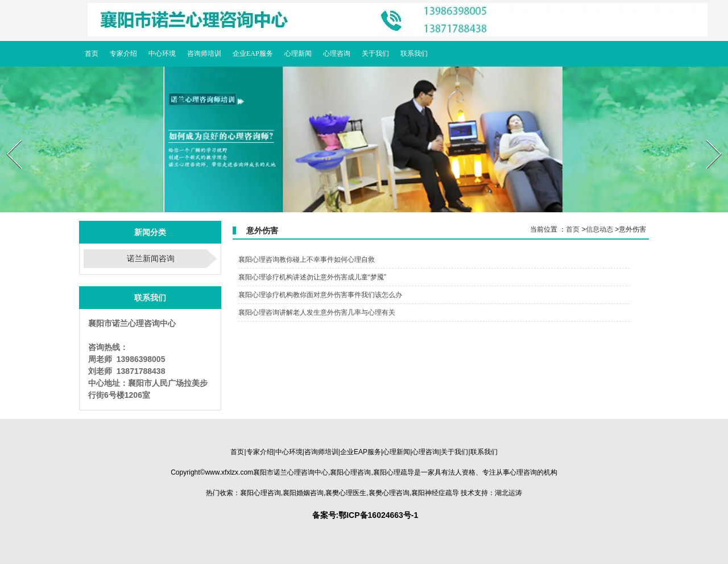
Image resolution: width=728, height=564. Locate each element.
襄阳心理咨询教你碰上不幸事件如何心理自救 (307, 260)
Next (707, 136)
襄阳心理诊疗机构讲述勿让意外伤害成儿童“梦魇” (312, 277)
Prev (7, 136)
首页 (573, 229)
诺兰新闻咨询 (151, 258)
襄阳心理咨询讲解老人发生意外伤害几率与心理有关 (317, 312)
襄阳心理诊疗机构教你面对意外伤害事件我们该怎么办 (320, 295)
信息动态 (599, 229)
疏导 (394, 472)
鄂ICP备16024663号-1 (378, 515)
